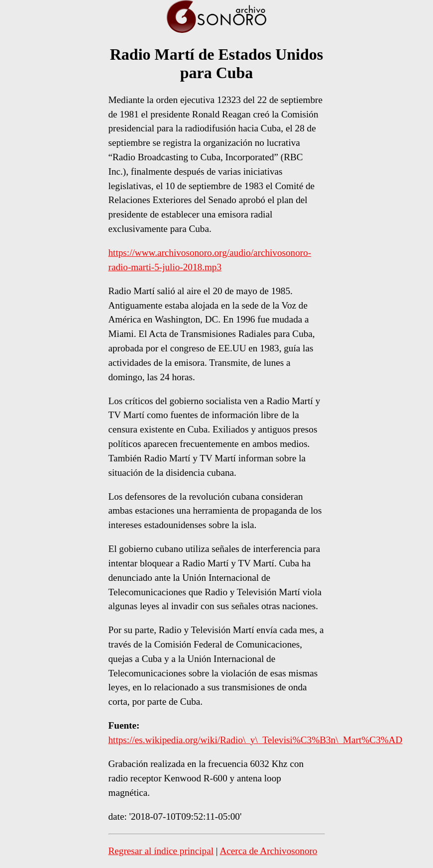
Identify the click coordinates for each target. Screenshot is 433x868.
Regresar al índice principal (161, 851)
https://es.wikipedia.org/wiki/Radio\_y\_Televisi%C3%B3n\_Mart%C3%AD (256, 740)
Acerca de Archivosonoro (268, 851)
